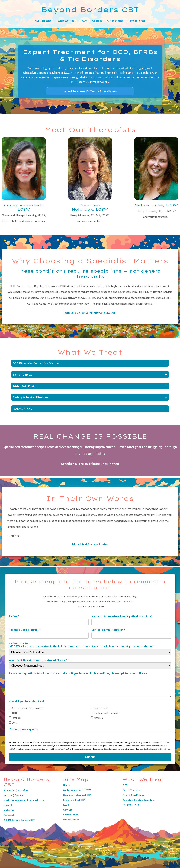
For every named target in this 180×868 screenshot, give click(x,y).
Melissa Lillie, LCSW (74, 800)
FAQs (84, 21)
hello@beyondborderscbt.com (28, 800)
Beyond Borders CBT (90, 9)
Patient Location (81, 645)
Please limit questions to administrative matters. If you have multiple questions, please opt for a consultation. (79, 673)
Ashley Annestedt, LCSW (77, 790)
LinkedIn (8, 805)
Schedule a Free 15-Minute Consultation (90, 91)
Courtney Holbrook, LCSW (77, 795)
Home (66, 785)
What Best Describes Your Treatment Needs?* (38, 660)
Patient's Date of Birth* (24, 630)
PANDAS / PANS (131, 805)
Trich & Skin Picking (133, 795)
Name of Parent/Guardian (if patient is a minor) (122, 616)
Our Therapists (44, 21)
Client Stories (115, 21)
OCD (125, 785)
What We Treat (67, 21)
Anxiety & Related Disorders (139, 800)
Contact (97, 21)
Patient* (14, 616)
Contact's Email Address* (107, 630)
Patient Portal (137, 21)
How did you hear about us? (27, 701)
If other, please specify (23, 729)
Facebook (9, 815)
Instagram (9, 810)
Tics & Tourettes (132, 790)
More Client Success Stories (90, 544)
